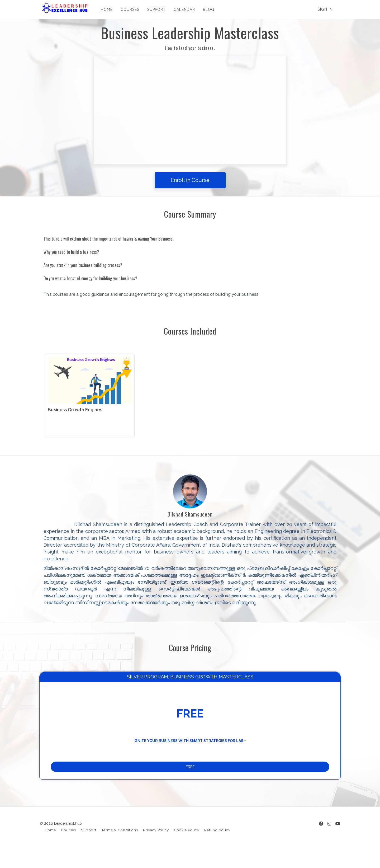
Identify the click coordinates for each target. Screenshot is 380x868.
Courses (68, 849)
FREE (190, 782)
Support (89, 849)
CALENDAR (182, 10)
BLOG (207, 10)
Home (50, 849)
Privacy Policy (156, 849)
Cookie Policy (187, 849)
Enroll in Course (190, 180)
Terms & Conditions (120, 849)
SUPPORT (155, 10)
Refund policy (217, 849)
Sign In (325, 9)
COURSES (128, 10)
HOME (105, 10)
